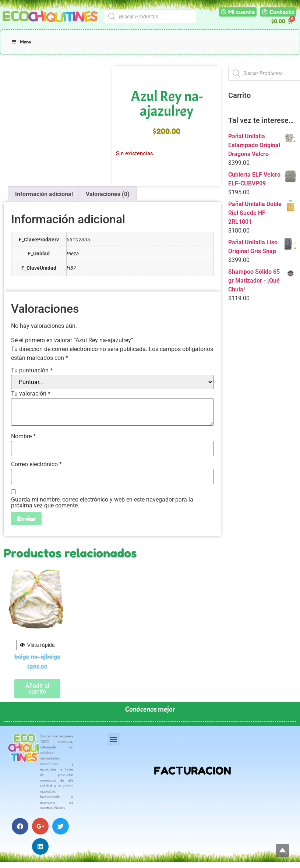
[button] (114, 739)
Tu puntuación (32, 371)
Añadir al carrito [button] (37, 689)
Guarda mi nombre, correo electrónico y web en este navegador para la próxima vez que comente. (102, 503)
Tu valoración (31, 394)
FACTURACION (193, 771)
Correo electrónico (36, 464)
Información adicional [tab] (44, 194)
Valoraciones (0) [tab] (108, 194)
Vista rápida (37, 645)
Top (283, 851)
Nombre (23, 436)
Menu (21, 42)
